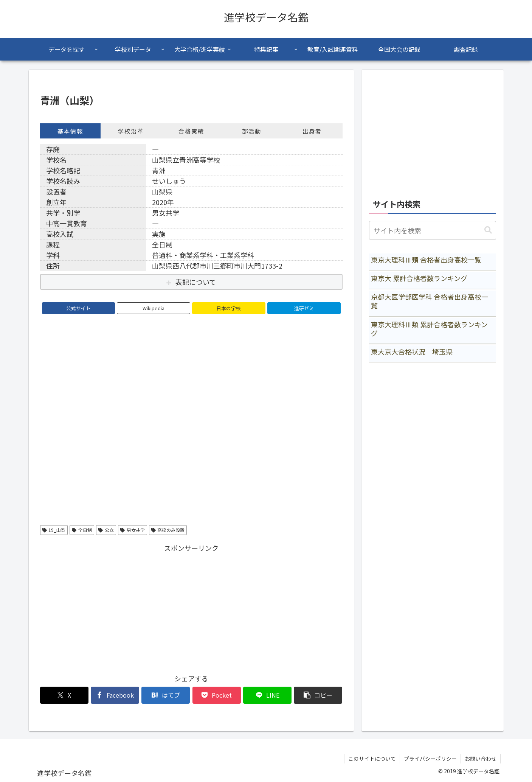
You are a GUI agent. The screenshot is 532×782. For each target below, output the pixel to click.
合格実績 (191, 131)
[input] (433, 230)
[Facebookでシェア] (115, 695)
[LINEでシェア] (267, 695)
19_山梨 (54, 530)
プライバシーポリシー (430, 759)
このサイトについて (372, 759)
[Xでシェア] (64, 695)
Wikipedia (154, 308)
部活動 (252, 131)
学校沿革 (131, 131)
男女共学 (133, 530)
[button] (318, 695)
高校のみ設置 (168, 530)
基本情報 (70, 131)
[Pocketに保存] (217, 695)
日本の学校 (229, 308)
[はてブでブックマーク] (166, 695)
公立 (106, 530)
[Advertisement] (191, 607)
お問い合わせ (481, 759)
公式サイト (78, 308)
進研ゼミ (304, 308)
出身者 (312, 131)
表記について (196, 282)
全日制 (82, 530)
